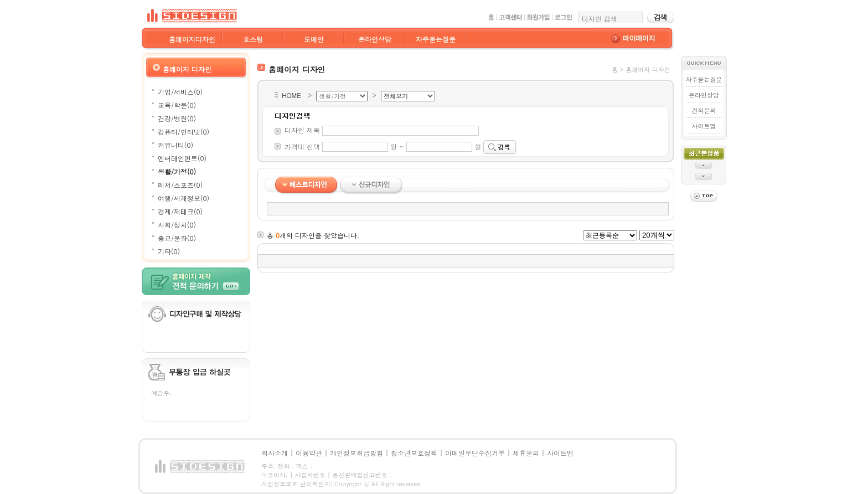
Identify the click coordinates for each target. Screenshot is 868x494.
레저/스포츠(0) (180, 185)
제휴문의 (526, 453)
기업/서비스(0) (180, 92)
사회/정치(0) (177, 225)
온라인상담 (375, 39)
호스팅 (253, 39)
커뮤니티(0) (175, 145)
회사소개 (275, 453)
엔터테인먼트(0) (182, 158)
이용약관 (309, 453)
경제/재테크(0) (180, 211)
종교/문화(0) (177, 238)
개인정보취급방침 (356, 453)
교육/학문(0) (177, 105)
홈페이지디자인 (192, 39)
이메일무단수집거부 (475, 453)
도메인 (314, 39)
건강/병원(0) (177, 118)
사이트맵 (704, 126)
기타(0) (169, 251)
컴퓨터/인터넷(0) (184, 132)
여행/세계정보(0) (184, 198)
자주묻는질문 (436, 39)
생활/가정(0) (177, 171)
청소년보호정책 (414, 453)
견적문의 (704, 110)
